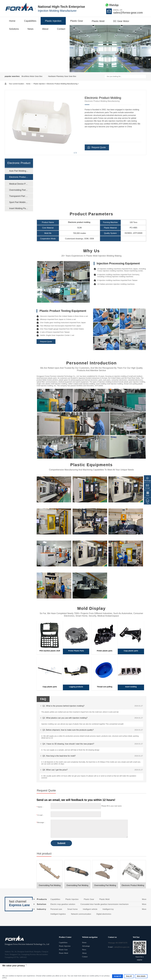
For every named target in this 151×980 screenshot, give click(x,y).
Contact (61, 29)
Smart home (72, 909)
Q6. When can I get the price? (55, 770)
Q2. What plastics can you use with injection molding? (65, 718)
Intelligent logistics (58, 914)
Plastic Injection (53, 21)
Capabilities (30, 21)
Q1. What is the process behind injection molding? (63, 706)
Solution (42, 904)
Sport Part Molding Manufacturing (19, 202)
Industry (42, 909)
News (30, 29)
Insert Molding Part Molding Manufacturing (19, 208)
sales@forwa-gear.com (128, 13)
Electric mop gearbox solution (63, 904)
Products (42, 899)
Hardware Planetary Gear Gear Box (62, 76)
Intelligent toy (108, 909)
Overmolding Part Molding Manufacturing (19, 190)
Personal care (56, 909)
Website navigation (90, 937)
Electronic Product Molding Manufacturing (62, 84)
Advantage (86, 946)
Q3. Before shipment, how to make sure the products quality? (68, 730)
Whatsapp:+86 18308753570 (118, 943)
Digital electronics (104, 914)
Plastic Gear (77, 21)
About (45, 29)
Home (12, 21)
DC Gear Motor (121, 21)
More (144, 899)
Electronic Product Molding (133, 885)
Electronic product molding (79, 222)
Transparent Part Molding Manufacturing (19, 196)
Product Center (65, 937)
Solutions (14, 29)
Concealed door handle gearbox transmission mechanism (105, 904)
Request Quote (99, 147)
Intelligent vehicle (90, 909)
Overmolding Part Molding (50, 885)
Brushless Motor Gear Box (32, 76)
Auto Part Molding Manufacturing (19, 171)
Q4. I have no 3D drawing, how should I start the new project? (68, 744)
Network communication (81, 914)
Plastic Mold (98, 21)
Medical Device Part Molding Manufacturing (19, 184)
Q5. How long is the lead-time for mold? (59, 756)
